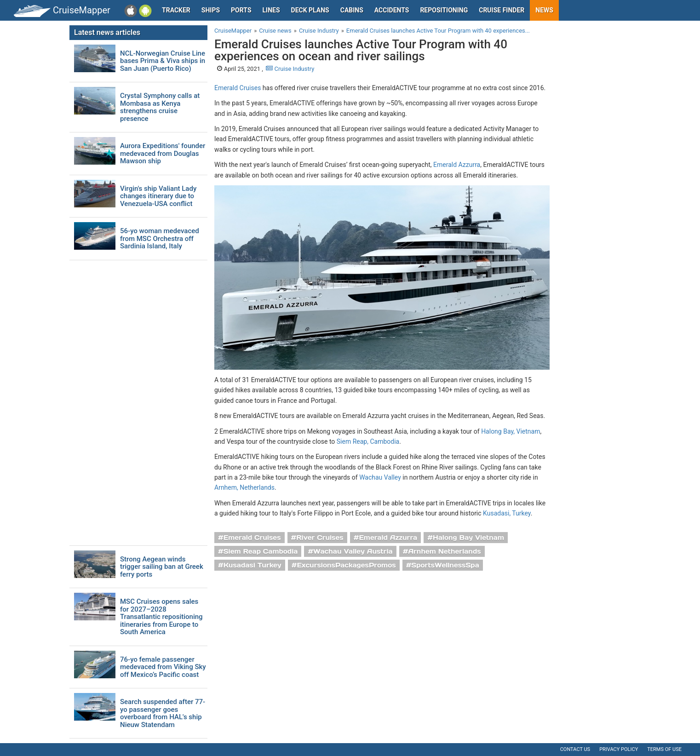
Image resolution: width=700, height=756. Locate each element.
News (544, 10)
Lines (271, 10)
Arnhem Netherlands (444, 551)
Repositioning (444, 10)
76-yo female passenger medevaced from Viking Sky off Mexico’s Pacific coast (163, 667)
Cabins (352, 10)
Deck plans (310, 10)
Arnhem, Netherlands (244, 487)
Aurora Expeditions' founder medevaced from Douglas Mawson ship (163, 154)
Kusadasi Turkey (252, 565)
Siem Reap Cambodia (261, 551)
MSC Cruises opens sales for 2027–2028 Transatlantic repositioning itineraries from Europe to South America (161, 617)
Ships (211, 10)
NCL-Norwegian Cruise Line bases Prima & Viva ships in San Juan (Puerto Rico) (163, 61)
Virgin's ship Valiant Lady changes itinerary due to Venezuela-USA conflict (158, 196)
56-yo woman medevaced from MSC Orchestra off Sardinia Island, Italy (160, 239)
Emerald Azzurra (457, 165)
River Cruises (320, 538)
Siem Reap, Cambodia (368, 441)
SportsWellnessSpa (445, 565)
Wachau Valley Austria (353, 551)
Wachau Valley (380, 477)
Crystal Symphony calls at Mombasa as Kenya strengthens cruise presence (160, 107)
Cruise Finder (502, 10)
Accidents (392, 10)
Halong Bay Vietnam (468, 538)
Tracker (176, 10)
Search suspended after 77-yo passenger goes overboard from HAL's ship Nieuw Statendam (163, 713)
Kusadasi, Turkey (507, 513)
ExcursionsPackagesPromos (346, 565)
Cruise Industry (290, 69)
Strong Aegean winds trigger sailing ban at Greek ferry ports (162, 567)
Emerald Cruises (238, 88)
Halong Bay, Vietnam (511, 431)
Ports (241, 10)
